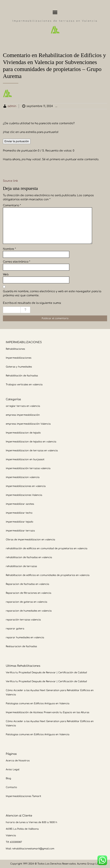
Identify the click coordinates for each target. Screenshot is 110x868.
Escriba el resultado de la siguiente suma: (32, 303)
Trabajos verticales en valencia (24, 385)
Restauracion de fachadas (21, 646)
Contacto (11, 787)
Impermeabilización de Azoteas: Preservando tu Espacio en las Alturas (47, 712)
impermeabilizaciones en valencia (26, 486)
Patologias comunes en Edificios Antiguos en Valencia (38, 703)
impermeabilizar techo (19, 513)
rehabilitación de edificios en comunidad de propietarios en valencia (47, 548)
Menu (55, 12)
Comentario (12, 205)
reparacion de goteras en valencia (26, 602)
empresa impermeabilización (23, 415)
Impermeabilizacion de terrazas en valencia (32, 451)
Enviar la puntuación (17, 141)
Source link (10, 181)
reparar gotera (15, 629)
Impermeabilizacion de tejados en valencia (31, 442)
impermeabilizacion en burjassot (25, 459)
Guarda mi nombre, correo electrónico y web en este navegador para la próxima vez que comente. (52, 293)
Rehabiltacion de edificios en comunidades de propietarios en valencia (48, 575)
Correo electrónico (16, 262)
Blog (8, 778)
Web (6, 275)
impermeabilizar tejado (19, 522)
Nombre (9, 249)
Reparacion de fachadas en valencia (27, 584)
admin (12, 106)
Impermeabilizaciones (19, 358)
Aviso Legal (13, 769)
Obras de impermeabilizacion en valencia (30, 540)
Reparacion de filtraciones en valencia (28, 593)
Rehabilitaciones (15, 349)
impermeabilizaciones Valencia (24, 495)
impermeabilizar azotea (20, 504)
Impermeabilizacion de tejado (23, 433)
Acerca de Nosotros (18, 761)
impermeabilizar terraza (20, 531)
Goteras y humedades (19, 367)
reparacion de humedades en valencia (29, 611)
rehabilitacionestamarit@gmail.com (33, 849)
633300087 (16, 842)
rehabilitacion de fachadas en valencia (29, 557)
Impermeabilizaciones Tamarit (23, 796)
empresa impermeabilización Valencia (28, 424)
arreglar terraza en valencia (23, 406)
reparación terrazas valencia (23, 620)
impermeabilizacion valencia (23, 477)
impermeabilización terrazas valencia (28, 468)
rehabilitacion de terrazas (21, 566)
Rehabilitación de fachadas (22, 376)
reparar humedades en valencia (25, 638)
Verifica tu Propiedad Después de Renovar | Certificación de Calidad (46, 673)
